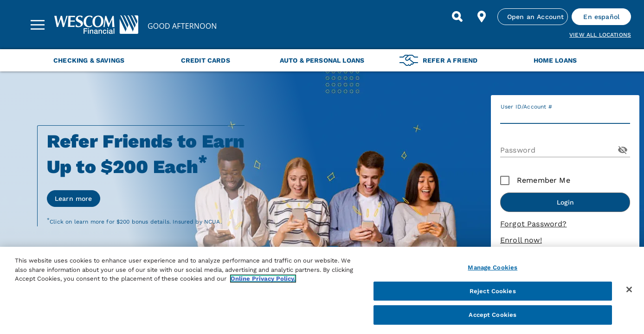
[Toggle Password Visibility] (623, 150)
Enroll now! (521, 240)
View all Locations (600, 35)
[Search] (457, 17)
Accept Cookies (493, 315)
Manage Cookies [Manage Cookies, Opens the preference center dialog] (493, 267)
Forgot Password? (534, 224)
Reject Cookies (493, 291)
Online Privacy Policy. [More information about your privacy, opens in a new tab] (263, 279)
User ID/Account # (526, 107)
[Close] (629, 289)
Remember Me (544, 180)
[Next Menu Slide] (626, 60)
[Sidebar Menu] (38, 25)
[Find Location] (482, 17)
